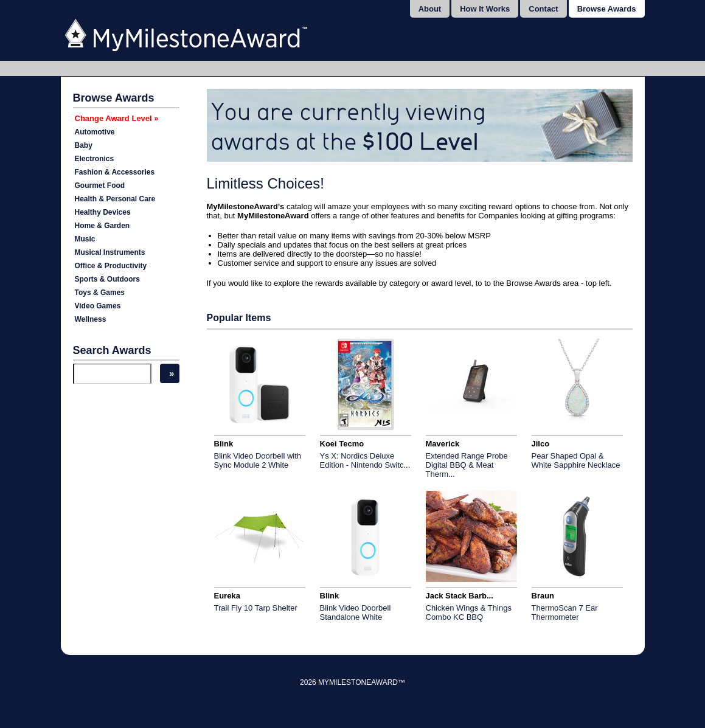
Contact (543, 9)
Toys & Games (100, 293)
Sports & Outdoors (107, 279)
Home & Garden (102, 226)
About (430, 9)
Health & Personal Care (115, 199)
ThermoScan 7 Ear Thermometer (565, 612)
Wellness (91, 319)
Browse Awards (607, 9)
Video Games (98, 306)
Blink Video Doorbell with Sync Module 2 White (258, 460)
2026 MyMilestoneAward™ (352, 682)
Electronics (95, 159)
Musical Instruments (110, 252)
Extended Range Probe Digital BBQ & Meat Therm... (467, 465)
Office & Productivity (111, 266)
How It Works (485, 9)
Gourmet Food (100, 185)
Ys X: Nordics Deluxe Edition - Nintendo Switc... (365, 460)
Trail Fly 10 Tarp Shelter (256, 608)
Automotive (95, 132)
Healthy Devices (103, 212)
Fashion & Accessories (115, 172)
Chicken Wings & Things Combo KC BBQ (469, 612)
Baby (84, 145)
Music (85, 239)
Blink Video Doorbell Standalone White (356, 612)
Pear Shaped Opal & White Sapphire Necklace (576, 460)
